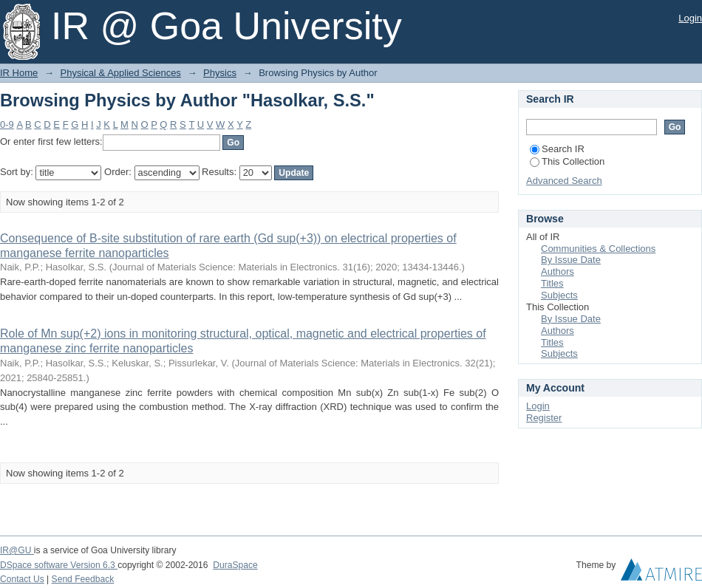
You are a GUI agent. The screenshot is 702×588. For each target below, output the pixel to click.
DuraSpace (235, 565)
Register (544, 418)
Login (690, 18)
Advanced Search (564, 181)
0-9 (7, 124)
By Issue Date (571, 260)
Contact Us (22, 579)
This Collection (567, 161)
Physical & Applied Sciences (121, 73)
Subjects (559, 295)
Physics (220, 73)
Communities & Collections (598, 249)
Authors (558, 271)
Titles (552, 283)
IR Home (19, 73)
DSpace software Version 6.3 (59, 565)
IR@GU (17, 550)
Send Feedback (83, 579)
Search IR (557, 149)
